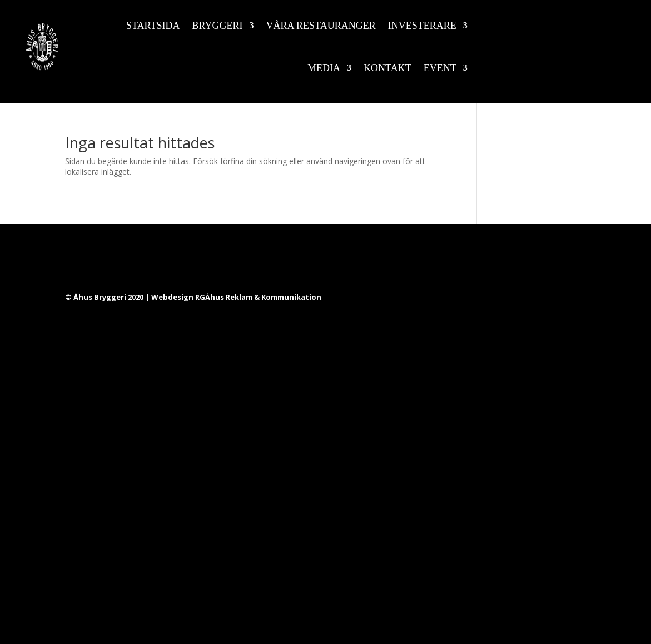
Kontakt (387, 68)
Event (440, 68)
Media (324, 68)
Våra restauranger (321, 26)
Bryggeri (218, 26)
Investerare (422, 26)
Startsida (153, 26)
